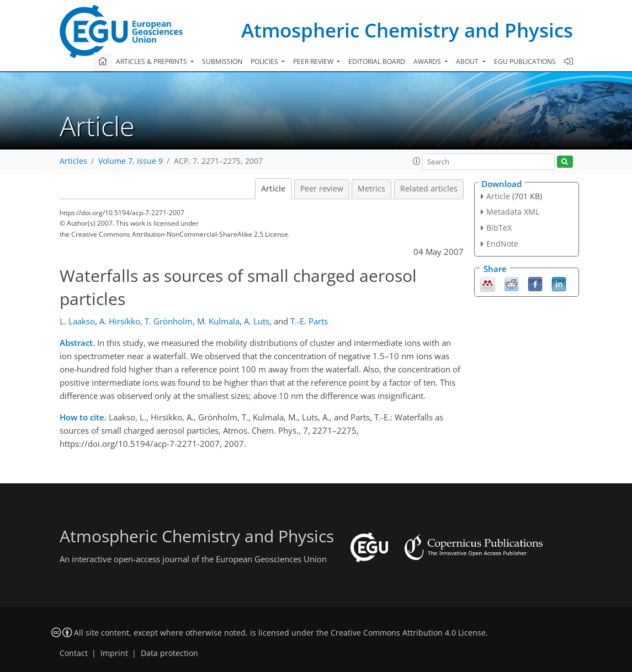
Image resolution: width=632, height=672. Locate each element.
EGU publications (525, 62)
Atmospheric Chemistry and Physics (407, 30)
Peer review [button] (314, 62)
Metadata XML (513, 212)
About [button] (468, 62)
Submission (222, 62)
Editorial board (377, 62)
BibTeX (499, 228)
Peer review (322, 189)
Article (273, 189)
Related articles (429, 189)
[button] (417, 161)
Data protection (169, 653)
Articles (73, 161)
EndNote (502, 244)
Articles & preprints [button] (152, 62)
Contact (74, 653)
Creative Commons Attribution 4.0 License (408, 633)
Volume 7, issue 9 (131, 161)
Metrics (371, 189)
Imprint (114, 653)
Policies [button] (265, 62)
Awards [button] (428, 62)
